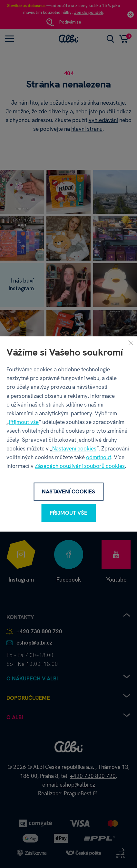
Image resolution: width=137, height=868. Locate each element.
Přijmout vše (24, 422)
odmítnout (99, 457)
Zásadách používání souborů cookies (80, 466)
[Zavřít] (131, 343)
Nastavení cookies (74, 449)
